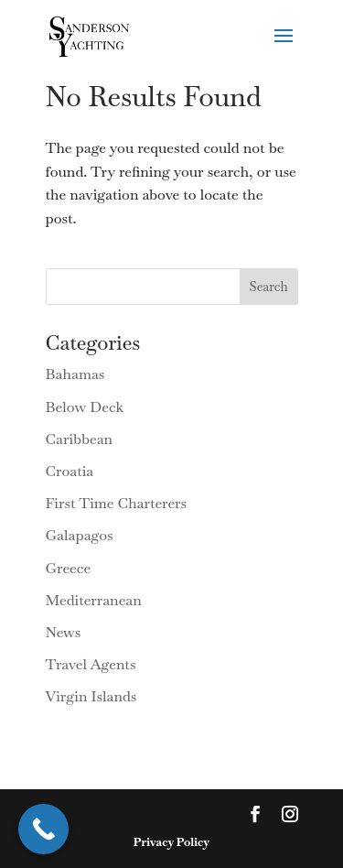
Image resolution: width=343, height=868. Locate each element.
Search (269, 287)
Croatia (70, 471)
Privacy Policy (171, 842)
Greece (69, 568)
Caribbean (80, 439)
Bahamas (75, 374)
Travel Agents (91, 664)
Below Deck (85, 407)
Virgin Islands (91, 696)
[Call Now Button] (43, 829)
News (64, 632)
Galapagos (80, 535)
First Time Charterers (117, 503)
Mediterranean (94, 600)
